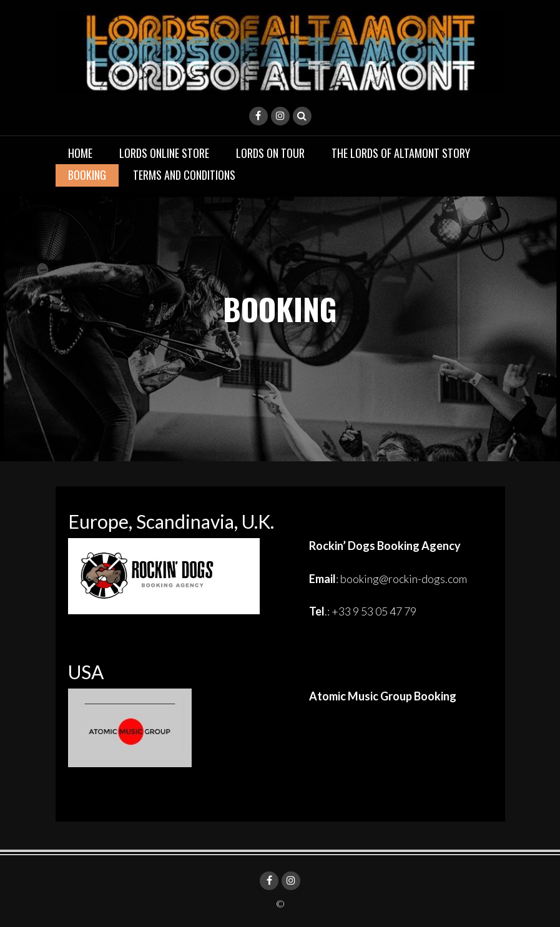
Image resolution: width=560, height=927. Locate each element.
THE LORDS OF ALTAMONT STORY (401, 153)
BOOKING (87, 175)
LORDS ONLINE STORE (164, 153)
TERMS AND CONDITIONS (184, 175)
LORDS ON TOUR (270, 153)
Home (80, 153)
